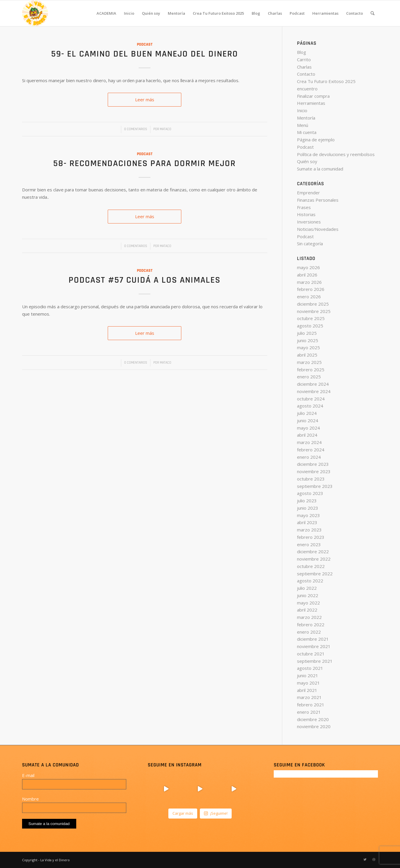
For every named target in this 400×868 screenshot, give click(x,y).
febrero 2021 (311, 705)
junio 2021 (308, 675)
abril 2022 (307, 610)
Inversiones (309, 222)
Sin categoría (310, 243)
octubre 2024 (311, 399)
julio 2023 (307, 501)
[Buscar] (372, 13)
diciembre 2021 (313, 639)
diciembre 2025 (313, 304)
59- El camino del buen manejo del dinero (145, 54)
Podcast (145, 44)
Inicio (302, 110)
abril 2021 (307, 690)
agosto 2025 (310, 326)
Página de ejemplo (316, 140)
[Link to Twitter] (365, 859)
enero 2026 (309, 296)
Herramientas (311, 103)
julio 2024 (307, 413)
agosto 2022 (310, 581)
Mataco (166, 129)
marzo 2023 (309, 530)
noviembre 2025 (314, 311)
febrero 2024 (311, 450)
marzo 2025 (309, 362)
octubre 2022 (311, 566)
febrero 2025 (311, 370)
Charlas (304, 67)
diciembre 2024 (313, 384)
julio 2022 (307, 588)
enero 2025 (309, 377)
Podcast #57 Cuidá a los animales (145, 280)
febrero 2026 (311, 289)
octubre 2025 (311, 318)
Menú (303, 125)
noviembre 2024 (314, 391)
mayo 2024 (308, 428)
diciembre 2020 (313, 719)
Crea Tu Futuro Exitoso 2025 (326, 81)
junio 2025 (308, 340)
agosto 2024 (310, 406)
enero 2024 (309, 457)
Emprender (308, 193)
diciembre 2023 (313, 464)
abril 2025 (307, 355)
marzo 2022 (309, 617)
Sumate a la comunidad (320, 169)
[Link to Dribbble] (374, 859)
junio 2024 (308, 420)
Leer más (145, 100)
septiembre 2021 (315, 661)
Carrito (304, 59)
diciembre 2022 (313, 551)
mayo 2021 (308, 683)
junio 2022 (308, 595)
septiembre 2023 (315, 486)
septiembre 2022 (315, 574)
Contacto (306, 74)
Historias (306, 214)
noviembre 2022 (314, 559)
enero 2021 (309, 712)
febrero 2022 (311, 625)
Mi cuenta (307, 132)
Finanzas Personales (318, 200)
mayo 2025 (308, 347)
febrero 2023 (311, 537)
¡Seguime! (216, 813)
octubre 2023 (311, 479)
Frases (304, 207)
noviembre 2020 (314, 726)
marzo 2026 (309, 282)
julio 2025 (307, 333)
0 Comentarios (136, 129)
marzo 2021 (309, 697)
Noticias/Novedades (318, 229)
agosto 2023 (310, 493)
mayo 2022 (308, 603)
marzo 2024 (309, 442)
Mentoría (306, 118)
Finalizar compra (313, 96)
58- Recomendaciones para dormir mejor (145, 163)
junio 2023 (308, 508)
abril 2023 (307, 522)
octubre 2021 (311, 654)
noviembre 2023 (314, 471)
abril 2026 (307, 275)
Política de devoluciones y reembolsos (336, 154)
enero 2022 (309, 632)
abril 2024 (307, 435)
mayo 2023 (308, 515)
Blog (302, 52)
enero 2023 (309, 544)
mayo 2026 (308, 267)
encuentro (307, 89)
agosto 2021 (310, 668)
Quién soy (307, 161)
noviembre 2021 (314, 646)
